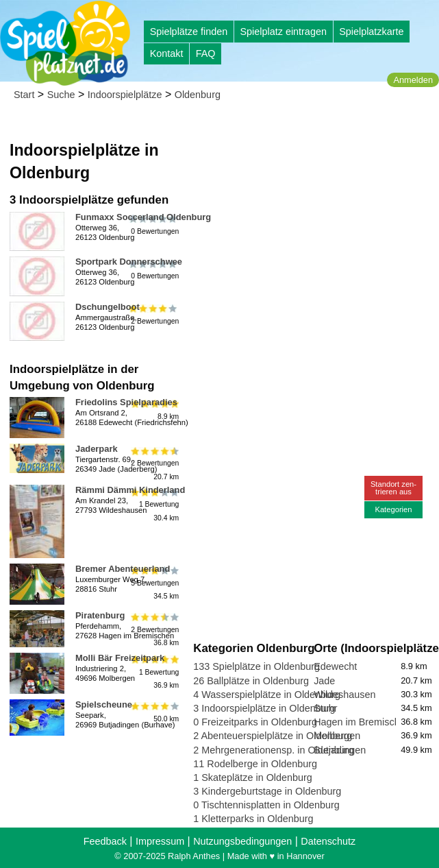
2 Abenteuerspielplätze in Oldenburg (273, 736)
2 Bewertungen (154, 315)
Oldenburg (198, 95)
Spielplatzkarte (371, 32)
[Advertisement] (313, 206)
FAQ (206, 53)
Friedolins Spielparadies (126, 402)
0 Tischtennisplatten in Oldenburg (266, 805)
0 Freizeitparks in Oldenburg (255, 722)
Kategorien (393, 509)
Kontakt (167, 53)
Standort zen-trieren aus (393, 488)
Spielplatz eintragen (283, 32)
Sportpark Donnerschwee (129, 262)
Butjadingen (340, 750)
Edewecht (335, 666)
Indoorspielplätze (125, 95)
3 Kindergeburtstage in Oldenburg (267, 791)
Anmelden (413, 80)
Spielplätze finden (189, 32)
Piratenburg (100, 615)
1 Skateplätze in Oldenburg (253, 777)
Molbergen (337, 736)
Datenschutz (328, 841)
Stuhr (325, 708)
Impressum (160, 841)
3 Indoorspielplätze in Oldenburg (264, 708)
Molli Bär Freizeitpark (120, 658)
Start (24, 95)
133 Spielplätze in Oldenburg (256, 666)
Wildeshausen (344, 695)
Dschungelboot (108, 307)
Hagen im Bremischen (362, 722)
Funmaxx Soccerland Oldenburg (143, 217)
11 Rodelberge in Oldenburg (255, 764)
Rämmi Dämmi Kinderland (130, 490)
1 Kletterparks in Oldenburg (253, 819)
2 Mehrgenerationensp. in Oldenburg (273, 750)
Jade (324, 681)
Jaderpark (97, 449)
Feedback (105, 841)
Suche (61, 95)
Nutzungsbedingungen (242, 841)
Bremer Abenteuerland (123, 569)
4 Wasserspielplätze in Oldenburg (267, 695)
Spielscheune (104, 704)
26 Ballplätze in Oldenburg (251, 681)
